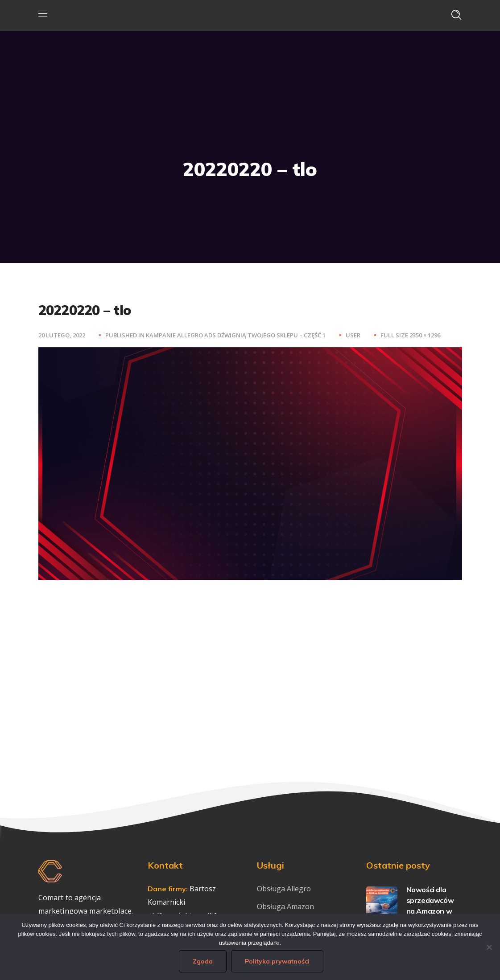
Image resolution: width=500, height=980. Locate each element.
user (353, 335)
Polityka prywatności (279, 962)
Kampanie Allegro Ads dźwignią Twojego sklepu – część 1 (236, 335)
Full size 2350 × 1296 (410, 335)
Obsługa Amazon (285, 906)
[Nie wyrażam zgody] (489, 947)
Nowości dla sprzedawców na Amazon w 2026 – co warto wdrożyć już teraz (413, 911)
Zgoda (204, 962)
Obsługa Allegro (284, 889)
